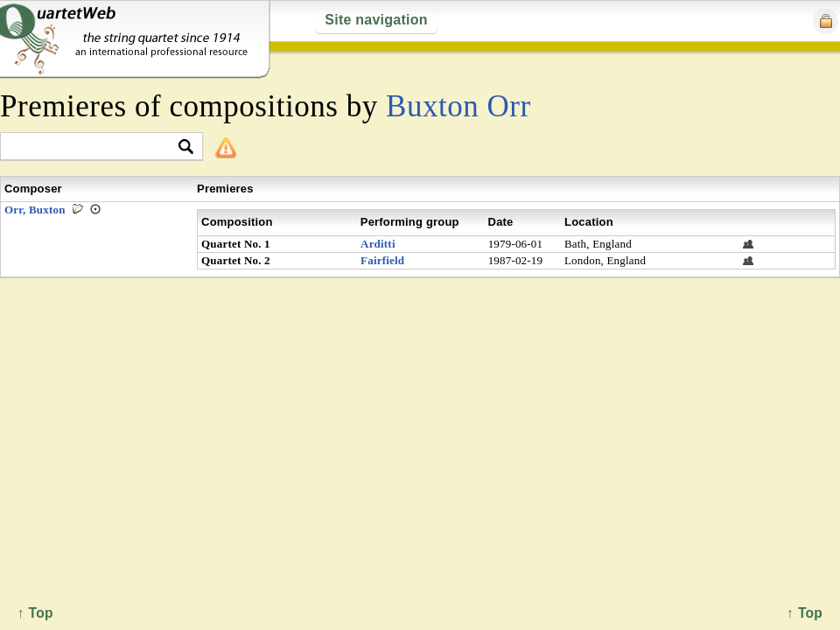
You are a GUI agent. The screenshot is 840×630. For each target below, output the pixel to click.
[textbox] (94, 147)
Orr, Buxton (35, 210)
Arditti (378, 244)
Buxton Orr (458, 106)
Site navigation (376, 20)
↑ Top (805, 613)
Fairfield (382, 260)
